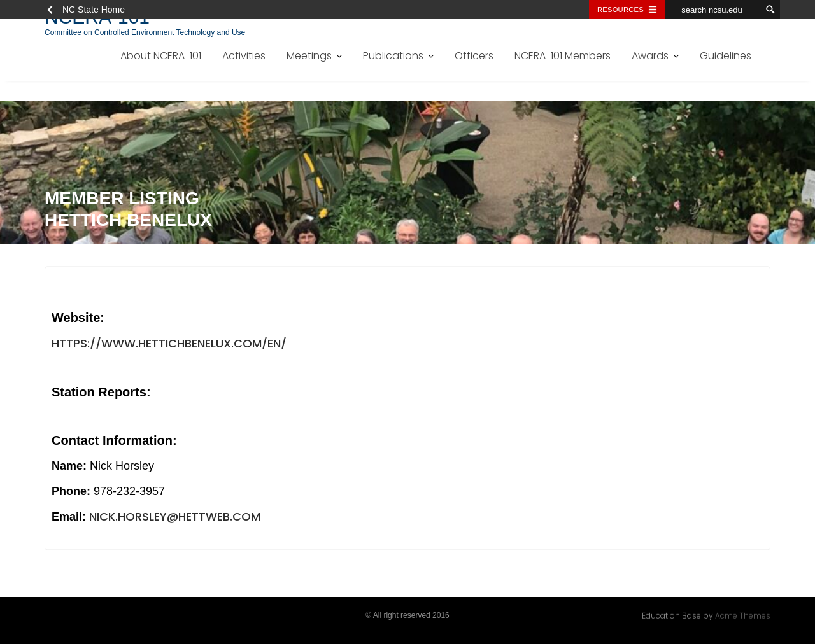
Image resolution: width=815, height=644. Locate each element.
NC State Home (94, 10)
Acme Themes (743, 615)
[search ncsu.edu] (713, 10)
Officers (474, 56)
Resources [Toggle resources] (620, 10)
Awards (650, 56)
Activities (244, 56)
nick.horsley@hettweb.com (175, 518)
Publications (393, 56)
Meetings (309, 56)
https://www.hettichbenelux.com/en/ (169, 345)
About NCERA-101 (161, 56)
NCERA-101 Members (563, 56)
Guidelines (726, 56)
